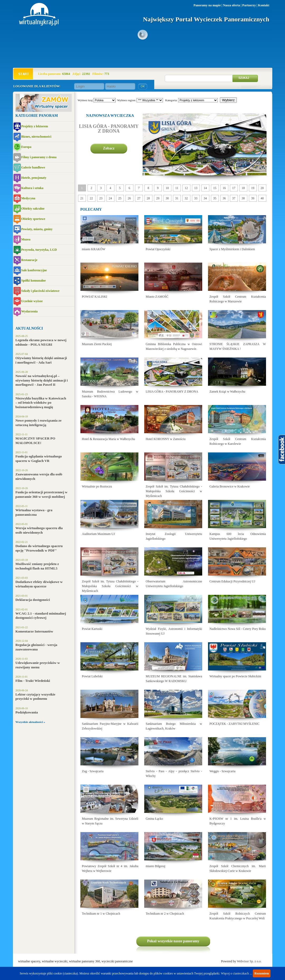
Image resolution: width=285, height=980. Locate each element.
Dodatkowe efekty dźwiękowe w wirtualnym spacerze (39, 584)
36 (224, 198)
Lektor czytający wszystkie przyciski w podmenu (35, 697)
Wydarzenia (30, 311)
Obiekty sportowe (33, 219)
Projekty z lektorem (35, 126)
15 (215, 188)
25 (120, 198)
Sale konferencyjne (34, 270)
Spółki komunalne (34, 281)
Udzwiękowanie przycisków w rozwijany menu (38, 665)
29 (158, 198)
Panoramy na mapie (207, 5)
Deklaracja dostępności (33, 600)
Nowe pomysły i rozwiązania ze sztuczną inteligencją (39, 423)
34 (205, 198)
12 (186, 188)
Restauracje (29, 260)
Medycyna (28, 198)
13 (196, 188)
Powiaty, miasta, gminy (37, 229)
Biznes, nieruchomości (36, 137)
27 (139, 198)
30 (167, 198)
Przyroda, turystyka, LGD (39, 250)
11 (177, 188)
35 (215, 198)
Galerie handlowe (33, 167)
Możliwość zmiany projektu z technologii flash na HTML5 (37, 566)
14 (205, 188)
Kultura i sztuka (32, 188)
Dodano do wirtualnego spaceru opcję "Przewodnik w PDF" (39, 548)
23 (101, 198)
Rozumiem (262, 973)
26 (129, 198)
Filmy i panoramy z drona (39, 157)
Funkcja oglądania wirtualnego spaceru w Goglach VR (39, 458)
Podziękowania (27, 712)
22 (91, 198)
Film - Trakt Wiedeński (33, 681)
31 (177, 198)
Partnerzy (249, 5)
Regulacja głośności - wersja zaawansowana (37, 647)
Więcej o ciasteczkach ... (236, 973)
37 (234, 198)
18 (243, 188)
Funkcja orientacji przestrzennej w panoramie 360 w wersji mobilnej (42, 494)
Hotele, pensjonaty (34, 178)
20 (262, 188)
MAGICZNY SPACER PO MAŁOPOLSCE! (35, 441)
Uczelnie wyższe (32, 301)
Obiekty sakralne (33, 209)
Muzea (26, 239)
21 (82, 198)
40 (262, 198)
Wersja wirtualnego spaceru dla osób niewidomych (39, 530)
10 (167, 188)
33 (196, 198)
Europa (26, 147)
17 (234, 188)
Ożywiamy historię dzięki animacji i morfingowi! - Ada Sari (41, 360)
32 (186, 198)
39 (253, 198)
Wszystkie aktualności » (30, 722)
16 (224, 188)
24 (110, 198)
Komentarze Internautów (34, 631)
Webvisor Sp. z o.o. (249, 961)
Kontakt (264, 5)
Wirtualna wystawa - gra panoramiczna (34, 512)
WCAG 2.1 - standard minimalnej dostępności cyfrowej (41, 616)
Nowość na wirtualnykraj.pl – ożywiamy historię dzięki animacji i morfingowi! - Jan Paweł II (42, 380)
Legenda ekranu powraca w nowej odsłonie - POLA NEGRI (41, 342)
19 (253, 188)
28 (148, 198)
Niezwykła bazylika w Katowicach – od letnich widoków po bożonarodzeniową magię (41, 403)
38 (243, 198)
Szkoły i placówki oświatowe (40, 291)
